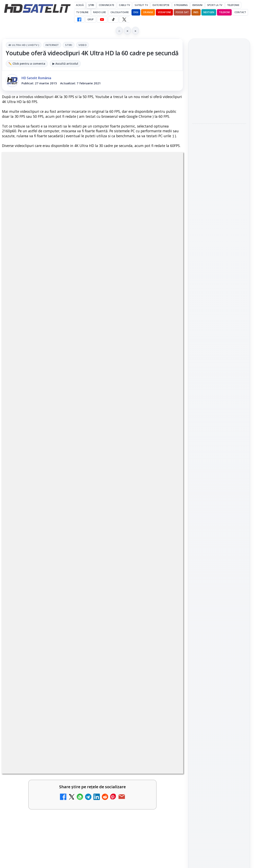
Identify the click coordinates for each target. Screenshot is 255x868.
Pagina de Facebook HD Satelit (219, 504)
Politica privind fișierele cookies (219, 692)
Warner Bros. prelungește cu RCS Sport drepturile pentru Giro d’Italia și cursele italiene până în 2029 (218, 128)
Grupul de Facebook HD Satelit (219, 520)
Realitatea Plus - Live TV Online (127, 559)
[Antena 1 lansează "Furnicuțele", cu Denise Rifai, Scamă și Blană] (74, 567)
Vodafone (164, 12)
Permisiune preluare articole (219, 679)
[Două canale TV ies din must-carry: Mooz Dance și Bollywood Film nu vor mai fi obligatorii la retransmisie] (166, 450)
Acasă (80, 5)
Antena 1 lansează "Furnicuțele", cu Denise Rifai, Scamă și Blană (37, 564)
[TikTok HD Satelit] (113, 19)
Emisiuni (197, 5)
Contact (240, 12)
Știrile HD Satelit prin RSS (219, 592)
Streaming (181, 5)
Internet (52, 45)
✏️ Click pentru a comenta (27, 64)
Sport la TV (215, 5)
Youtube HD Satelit (219, 545)
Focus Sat (182, 12)
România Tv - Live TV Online (128, 605)
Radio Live (100, 12)
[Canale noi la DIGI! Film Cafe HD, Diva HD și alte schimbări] (74, 404)
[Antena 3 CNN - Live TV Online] (74, 614)
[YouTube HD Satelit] (102, 19)
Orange (148, 12)
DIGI (136, 12)
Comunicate (106, 5)
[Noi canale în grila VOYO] (219, 95)
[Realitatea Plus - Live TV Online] (166, 567)
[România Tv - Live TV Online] (166, 614)
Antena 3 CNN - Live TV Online (33, 605)
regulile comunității (68, 276)
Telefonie (233, 5)
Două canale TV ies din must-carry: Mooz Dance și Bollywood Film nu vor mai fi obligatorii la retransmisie (129, 454)
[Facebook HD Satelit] (79, 19)
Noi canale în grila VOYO (218, 76)
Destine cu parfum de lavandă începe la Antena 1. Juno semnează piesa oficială (129, 510)
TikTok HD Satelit (219, 556)
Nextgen (209, 12)
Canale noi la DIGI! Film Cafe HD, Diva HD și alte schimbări (37, 400)
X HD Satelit (219, 567)
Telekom (224, 12)
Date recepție (161, 5)
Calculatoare (120, 12)
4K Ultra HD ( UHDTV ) (24, 45)
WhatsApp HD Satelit (219, 533)
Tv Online (82, 12)
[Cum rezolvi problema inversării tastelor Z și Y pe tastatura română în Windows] (74, 511)
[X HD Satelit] (124, 19)
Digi (197, 631)
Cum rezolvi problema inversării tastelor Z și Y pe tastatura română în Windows (37, 512)
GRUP (91, 19)
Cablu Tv (124, 5)
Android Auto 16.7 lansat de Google (128, 395)
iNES (196, 12)
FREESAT (212, 631)
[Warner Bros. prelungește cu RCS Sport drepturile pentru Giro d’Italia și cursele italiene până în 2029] (219, 157)
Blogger (160, 716)
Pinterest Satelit (219, 579)
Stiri (69, 45)
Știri (91, 5)
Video (82, 45)
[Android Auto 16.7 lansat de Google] (166, 404)
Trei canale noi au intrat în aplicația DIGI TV (36, 444)
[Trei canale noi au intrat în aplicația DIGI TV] (74, 450)
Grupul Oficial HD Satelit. (109, 282)
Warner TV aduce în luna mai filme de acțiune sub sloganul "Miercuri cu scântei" (219, 187)
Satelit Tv (141, 5)
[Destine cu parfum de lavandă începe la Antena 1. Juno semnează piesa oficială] (166, 511)
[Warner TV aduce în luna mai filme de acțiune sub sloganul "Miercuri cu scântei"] (219, 213)
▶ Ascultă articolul (65, 64)
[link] (46, 408)
